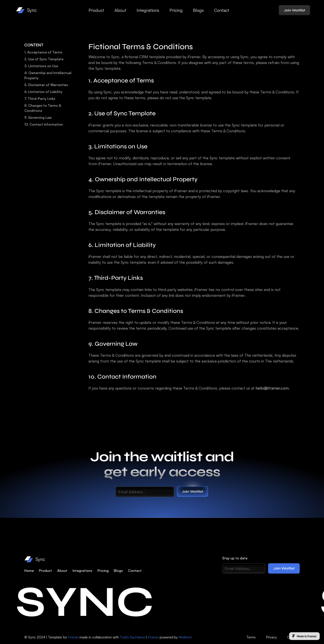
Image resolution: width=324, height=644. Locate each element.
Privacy (271, 637)
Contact (222, 10)
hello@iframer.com (272, 388)
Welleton (185, 637)
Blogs (198, 10)
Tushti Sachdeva (132, 637)
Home (29, 571)
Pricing (176, 10)
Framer (73, 637)
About (120, 10)
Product (96, 10)
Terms (251, 637)
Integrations (148, 10)
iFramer (153, 637)
